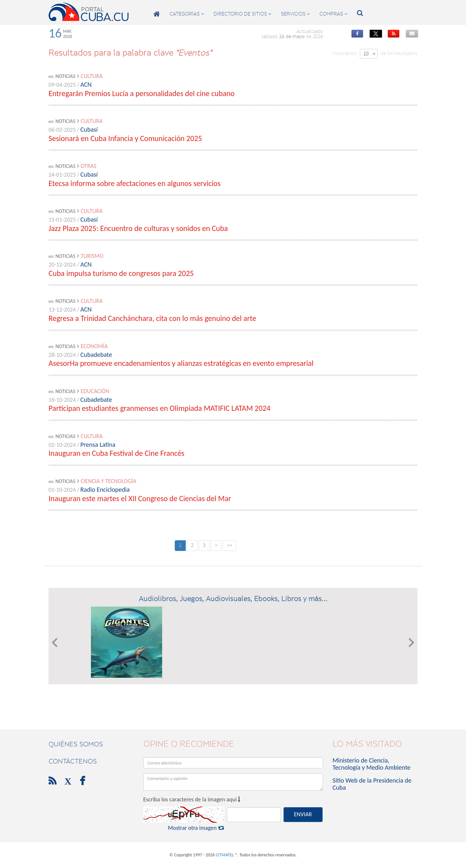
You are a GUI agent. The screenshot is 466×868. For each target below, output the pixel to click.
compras (333, 14)
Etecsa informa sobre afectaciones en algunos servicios (135, 183)
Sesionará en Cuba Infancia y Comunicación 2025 (125, 138)
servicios (295, 14)
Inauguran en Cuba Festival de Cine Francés (116, 453)
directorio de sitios (242, 14)
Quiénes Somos (76, 744)
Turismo (92, 256)
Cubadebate (96, 355)
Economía (94, 346)
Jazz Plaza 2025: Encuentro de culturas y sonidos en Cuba (138, 228)
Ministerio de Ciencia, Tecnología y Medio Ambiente (372, 764)
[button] (55, 642)
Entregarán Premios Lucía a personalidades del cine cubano (142, 93)
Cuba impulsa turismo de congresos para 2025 (121, 273)
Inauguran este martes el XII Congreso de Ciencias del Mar (140, 498)
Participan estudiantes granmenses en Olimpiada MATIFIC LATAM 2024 (159, 408)
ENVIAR (303, 814)
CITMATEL (225, 855)
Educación (95, 391)
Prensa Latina (98, 445)
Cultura (92, 76)
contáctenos (73, 761)
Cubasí (89, 129)
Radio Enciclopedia (105, 489)
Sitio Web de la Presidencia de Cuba (372, 784)
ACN (86, 84)
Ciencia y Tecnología (108, 481)
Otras (89, 166)
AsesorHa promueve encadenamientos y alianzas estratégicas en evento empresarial (181, 363)
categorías (187, 14)
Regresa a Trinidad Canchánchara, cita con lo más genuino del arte (152, 318)
